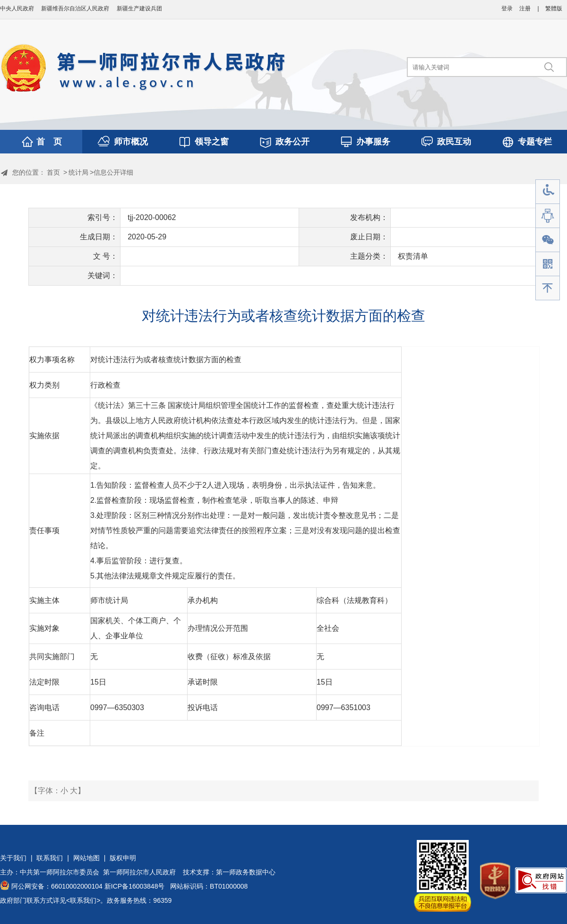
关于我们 (13, 858)
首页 (53, 172)
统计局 (78, 172)
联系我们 (50, 858)
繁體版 (554, 8)
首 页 (49, 142)
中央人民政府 (17, 8)
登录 (507, 8)
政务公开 (292, 142)
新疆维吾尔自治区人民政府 (75, 8)
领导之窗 (212, 142)
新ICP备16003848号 (135, 886)
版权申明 (123, 858)
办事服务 (373, 142)
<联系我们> (83, 900)
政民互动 (454, 142)
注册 (525, 8)
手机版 (548, 264)
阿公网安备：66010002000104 (57, 886)
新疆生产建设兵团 (139, 8)
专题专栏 (535, 142)
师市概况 (131, 142)
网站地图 (86, 858)
